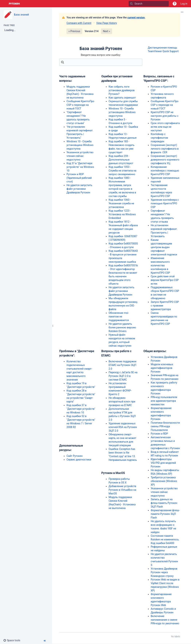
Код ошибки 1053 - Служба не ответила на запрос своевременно (122, 171)
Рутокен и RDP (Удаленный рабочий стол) (79, 178)
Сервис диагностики (79, 460)
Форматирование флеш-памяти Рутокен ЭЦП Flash (165, 514)
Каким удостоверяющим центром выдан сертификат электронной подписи (164, 247)
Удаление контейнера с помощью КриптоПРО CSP (165, 203)
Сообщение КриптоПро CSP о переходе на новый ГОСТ (80, 105)
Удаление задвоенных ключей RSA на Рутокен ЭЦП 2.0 (123, 427)
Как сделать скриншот (122, 98)
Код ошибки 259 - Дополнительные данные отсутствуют (121, 160)
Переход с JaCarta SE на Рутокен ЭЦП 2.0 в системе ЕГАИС (123, 376)
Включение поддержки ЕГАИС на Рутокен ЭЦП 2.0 (122, 365)
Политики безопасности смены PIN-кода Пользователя (165, 426)
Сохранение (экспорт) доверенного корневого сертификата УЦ (165, 160)
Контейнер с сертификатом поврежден (159, 138)
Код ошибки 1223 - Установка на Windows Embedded (122, 214)
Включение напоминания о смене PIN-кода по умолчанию (165, 620)
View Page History (107, 23)
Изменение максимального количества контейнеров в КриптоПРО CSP (160, 265)
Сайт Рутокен (75, 456)
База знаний (22, 15)
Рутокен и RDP (159, 434)
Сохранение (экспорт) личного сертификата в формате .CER (165, 149)
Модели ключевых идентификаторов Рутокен (162, 368)
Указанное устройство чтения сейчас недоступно (80, 156)
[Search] (131, 4)
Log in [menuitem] (184, 4)
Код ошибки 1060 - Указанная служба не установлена (121, 203)
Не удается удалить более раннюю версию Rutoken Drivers (122, 327)
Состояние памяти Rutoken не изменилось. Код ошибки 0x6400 (165, 539)
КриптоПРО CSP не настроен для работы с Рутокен (165, 116)
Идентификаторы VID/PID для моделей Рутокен (163, 463)
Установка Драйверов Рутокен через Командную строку (164, 572)
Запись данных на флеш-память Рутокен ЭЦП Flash (164, 503)
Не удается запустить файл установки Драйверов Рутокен (79, 189)
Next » (107, 31)
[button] (175, 4)
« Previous (74, 31)
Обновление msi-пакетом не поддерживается (119, 317)
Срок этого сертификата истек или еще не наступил (165, 127)
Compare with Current (79, 23)
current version (136, 18)
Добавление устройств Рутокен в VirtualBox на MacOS (122, 490)
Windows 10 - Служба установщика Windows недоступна (80, 145)
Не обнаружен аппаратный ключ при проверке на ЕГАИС (122, 402)
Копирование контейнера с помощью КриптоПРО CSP (165, 171)
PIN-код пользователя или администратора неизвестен (164, 401)
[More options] (182, 12)
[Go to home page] (14, 4)
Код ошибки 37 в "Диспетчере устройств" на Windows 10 (81, 409)
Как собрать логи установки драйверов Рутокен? (122, 90)
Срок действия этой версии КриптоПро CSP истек (165, 280)
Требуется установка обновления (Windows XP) (164, 481)
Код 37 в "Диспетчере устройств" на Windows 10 (80, 167)
